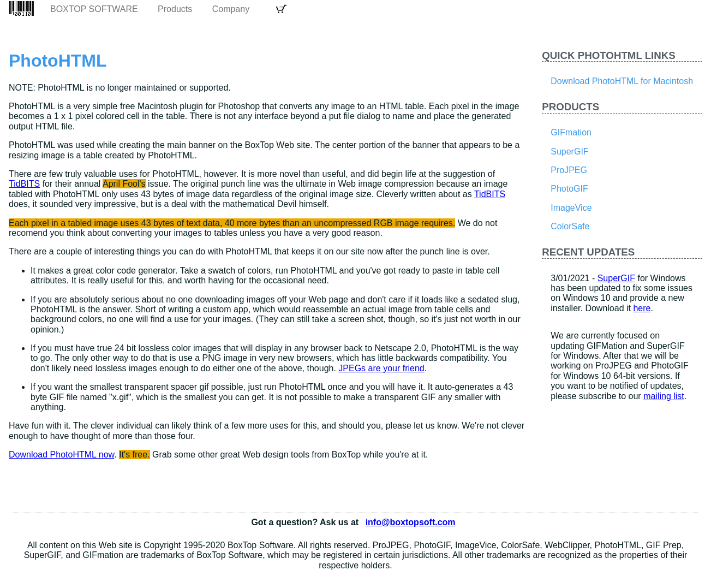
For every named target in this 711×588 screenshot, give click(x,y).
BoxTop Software (94, 9)
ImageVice (571, 208)
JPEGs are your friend (381, 368)
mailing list (664, 396)
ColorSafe (570, 226)
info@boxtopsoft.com (411, 522)
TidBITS (24, 184)
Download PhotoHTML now (61, 455)
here (642, 308)
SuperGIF (569, 152)
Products (175, 9)
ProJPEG (569, 170)
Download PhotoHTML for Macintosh (622, 81)
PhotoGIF (569, 189)
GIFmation (571, 132)
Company (231, 9)
